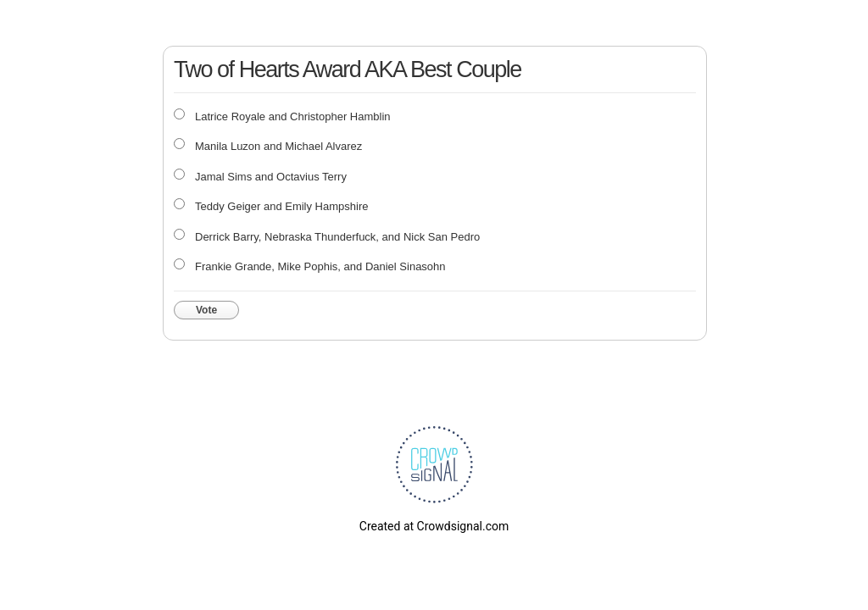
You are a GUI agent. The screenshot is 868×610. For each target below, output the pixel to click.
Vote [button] (206, 310)
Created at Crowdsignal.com (434, 526)
